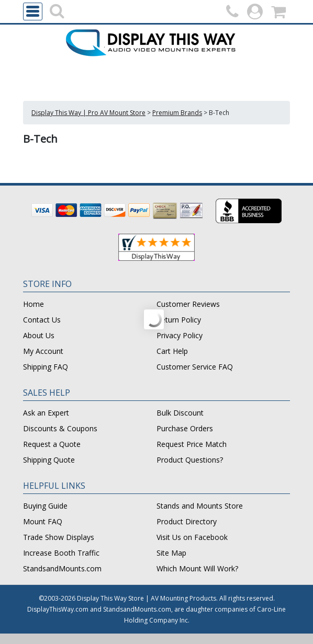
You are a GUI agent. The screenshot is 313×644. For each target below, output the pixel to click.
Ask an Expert (46, 413)
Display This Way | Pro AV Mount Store (88, 113)
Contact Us (42, 320)
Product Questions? (190, 460)
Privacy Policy (180, 335)
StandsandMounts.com (62, 568)
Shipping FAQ (46, 367)
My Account (43, 351)
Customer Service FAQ (195, 367)
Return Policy (179, 320)
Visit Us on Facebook (192, 537)
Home (33, 304)
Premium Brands (177, 113)
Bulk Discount (180, 413)
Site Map (171, 553)
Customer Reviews (188, 304)
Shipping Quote (49, 460)
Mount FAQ (43, 521)
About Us (39, 335)
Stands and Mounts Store (200, 506)
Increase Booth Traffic (61, 553)
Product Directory (187, 521)
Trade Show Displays (59, 537)
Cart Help (172, 351)
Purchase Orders (185, 428)
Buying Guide (45, 506)
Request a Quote (52, 444)
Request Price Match (192, 444)
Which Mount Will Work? (197, 568)
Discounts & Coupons (60, 428)
